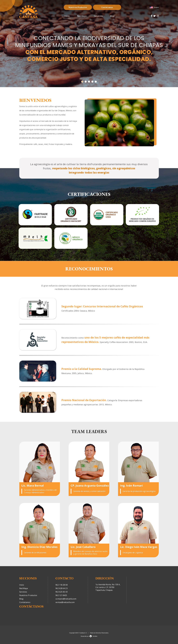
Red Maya (24, 588)
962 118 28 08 (61, 585)
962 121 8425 (61, 595)
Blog (21, 599)
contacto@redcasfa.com (66, 599)
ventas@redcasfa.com (65, 602)
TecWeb (95, 636)
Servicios (23, 592)
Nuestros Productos (78, 7)
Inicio (22, 585)
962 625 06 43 (61, 592)
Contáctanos (107, 7)
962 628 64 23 (61, 588)
